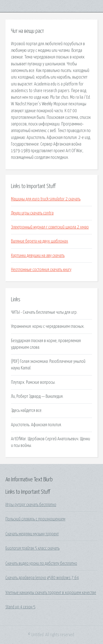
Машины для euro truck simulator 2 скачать (46, 199)
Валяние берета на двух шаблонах (40, 241)
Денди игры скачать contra (32, 213)
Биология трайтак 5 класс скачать (33, 548)
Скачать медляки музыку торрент (32, 534)
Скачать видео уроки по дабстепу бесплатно (41, 563)
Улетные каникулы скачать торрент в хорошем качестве (51, 593)
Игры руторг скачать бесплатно (31, 505)
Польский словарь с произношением (35, 519)
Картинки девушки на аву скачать (38, 256)
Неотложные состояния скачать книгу (41, 270)
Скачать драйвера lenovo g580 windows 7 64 (42, 578)
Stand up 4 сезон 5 (20, 607)
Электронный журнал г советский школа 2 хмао (50, 227)
